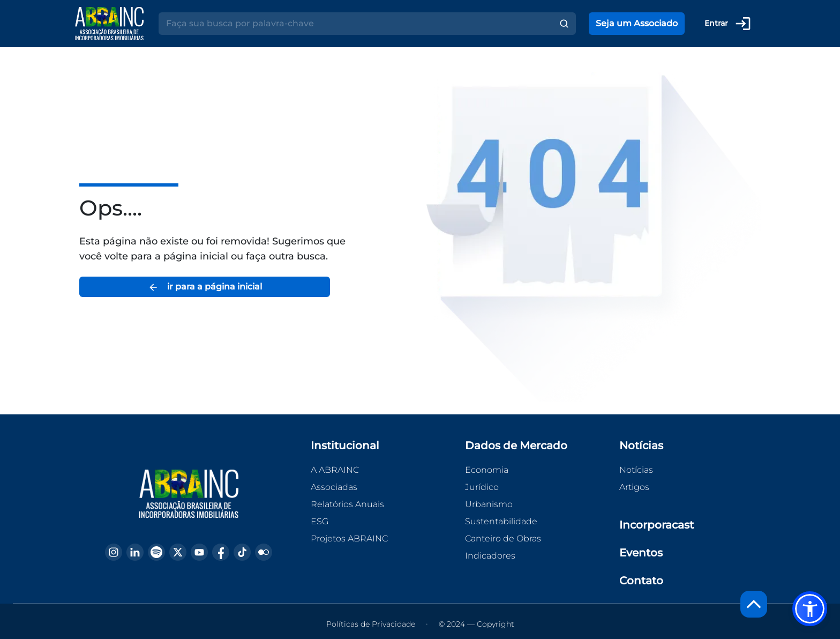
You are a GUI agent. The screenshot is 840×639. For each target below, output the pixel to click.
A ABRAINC (335, 470)
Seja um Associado (637, 23)
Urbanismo (489, 504)
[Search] (355, 24)
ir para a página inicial (205, 287)
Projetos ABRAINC (349, 538)
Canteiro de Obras (503, 538)
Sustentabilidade (501, 521)
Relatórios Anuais (347, 504)
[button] (810, 609)
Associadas (334, 487)
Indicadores (490, 556)
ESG (320, 521)
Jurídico (482, 487)
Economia (487, 470)
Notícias (636, 470)
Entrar (728, 24)
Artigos (634, 487)
